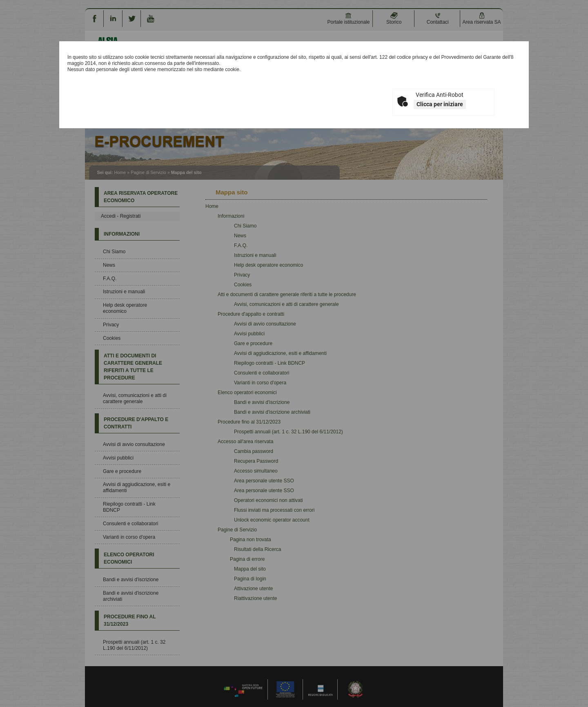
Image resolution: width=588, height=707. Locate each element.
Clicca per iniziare (440, 104)
